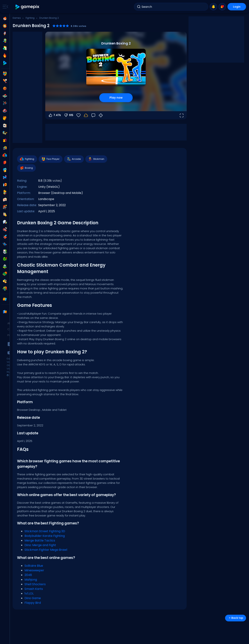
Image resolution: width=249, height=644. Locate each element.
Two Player (50, 159)
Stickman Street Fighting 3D (45, 531)
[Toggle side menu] (5, 7)
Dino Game (33, 598)
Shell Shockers (35, 584)
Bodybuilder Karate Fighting (45, 536)
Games (17, 18)
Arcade (74, 159)
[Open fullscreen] (181, 115)
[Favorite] (78, 115)
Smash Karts (34, 589)
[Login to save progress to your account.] (86, 115)
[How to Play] (101, 115)
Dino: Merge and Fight (40, 545)
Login (237, 7)
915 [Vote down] (69, 115)
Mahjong (31, 580)
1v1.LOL (29, 593)
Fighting (30, 18)
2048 (28, 575)
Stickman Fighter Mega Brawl (46, 550)
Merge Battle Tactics (40, 540)
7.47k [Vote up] (55, 115)
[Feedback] (93, 115)
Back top (236, 618)
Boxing (26, 168)
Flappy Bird (33, 603)
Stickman (96, 159)
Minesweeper (34, 570)
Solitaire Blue (34, 566)
